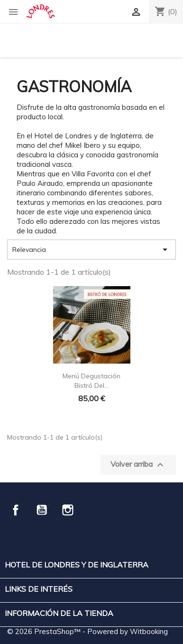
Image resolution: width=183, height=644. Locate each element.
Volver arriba (138, 465)
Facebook (16, 510)
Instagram (68, 510)
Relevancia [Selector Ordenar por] (91, 250)
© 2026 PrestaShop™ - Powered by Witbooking (87, 631)
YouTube (42, 510)
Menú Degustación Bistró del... (91, 381)
